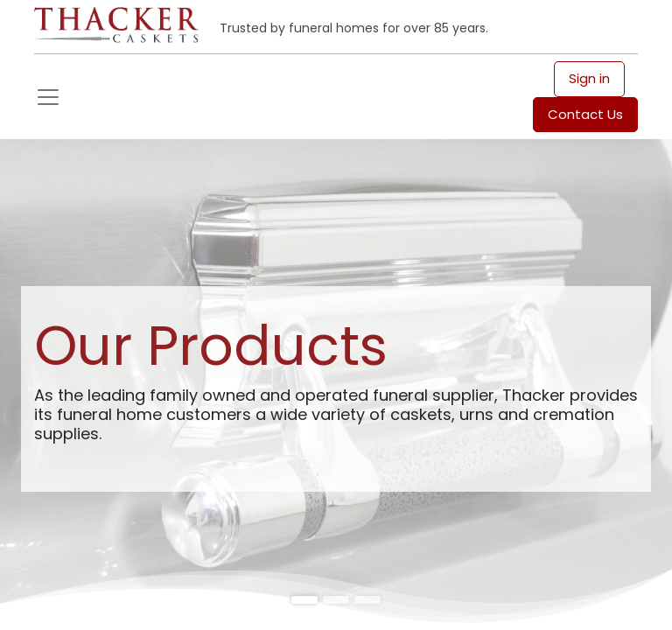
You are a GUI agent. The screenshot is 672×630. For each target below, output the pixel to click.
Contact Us (585, 114)
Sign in (589, 78)
